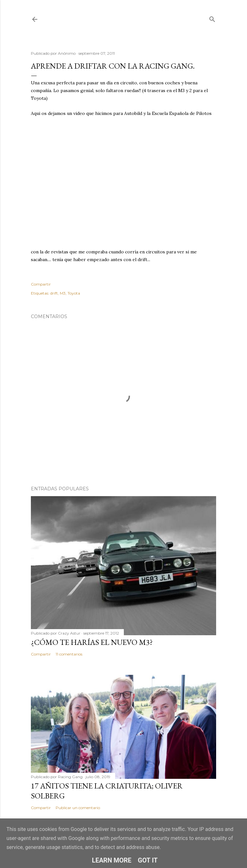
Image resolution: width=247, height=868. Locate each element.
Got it (148, 860)
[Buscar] (212, 18)
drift (54, 293)
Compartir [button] (41, 284)
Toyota (74, 293)
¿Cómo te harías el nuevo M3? (92, 642)
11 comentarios (69, 654)
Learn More (112, 860)
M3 (63, 293)
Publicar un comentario (78, 808)
